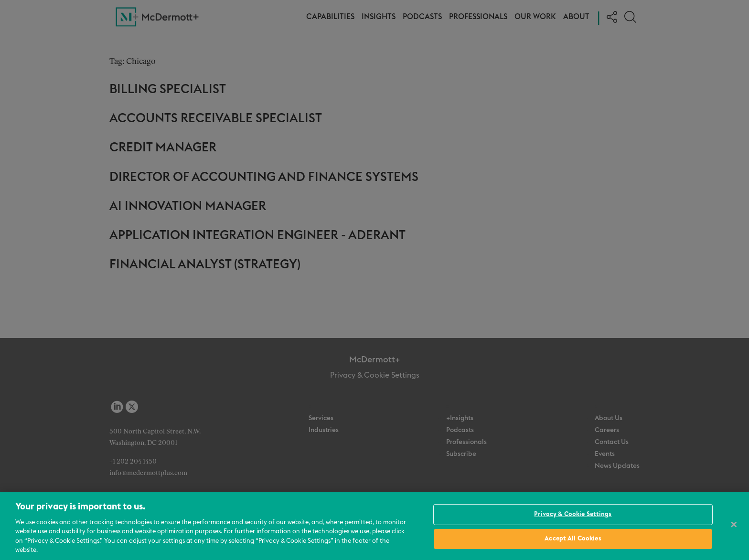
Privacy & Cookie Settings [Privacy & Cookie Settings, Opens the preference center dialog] (573, 514)
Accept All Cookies (573, 539)
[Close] (734, 525)
